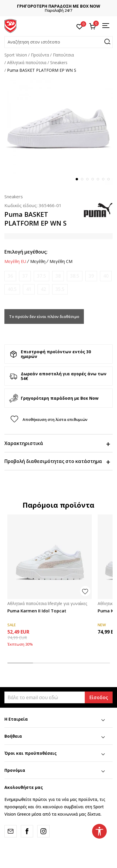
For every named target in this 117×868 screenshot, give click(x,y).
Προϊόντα (40, 55)
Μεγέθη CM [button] (61, 261)
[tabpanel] (58, 131)
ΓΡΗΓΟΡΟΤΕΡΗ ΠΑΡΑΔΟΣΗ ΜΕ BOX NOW (59, 6)
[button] (58, 42)
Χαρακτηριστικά (57, 443)
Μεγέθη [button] (38, 261)
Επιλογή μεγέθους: (26, 252)
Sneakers (59, 63)
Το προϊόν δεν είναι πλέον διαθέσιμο (44, 316)
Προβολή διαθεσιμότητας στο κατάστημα (57, 461)
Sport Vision (16, 55)
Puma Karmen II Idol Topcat (37, 611)
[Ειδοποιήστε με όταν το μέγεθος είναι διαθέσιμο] (10, 276)
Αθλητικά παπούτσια (27, 63)
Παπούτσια (63, 55)
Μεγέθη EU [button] (15, 261)
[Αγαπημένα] (80, 26)
